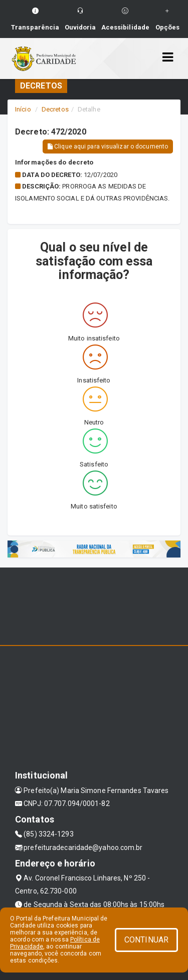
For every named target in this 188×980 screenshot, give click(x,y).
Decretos (55, 109)
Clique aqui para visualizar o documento (108, 146)
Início (23, 109)
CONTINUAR (146, 940)
